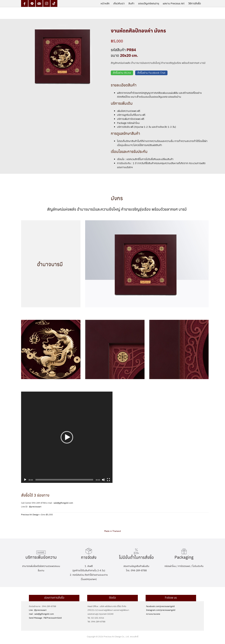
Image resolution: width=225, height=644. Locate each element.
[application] (67, 437)
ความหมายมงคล (153, 614)
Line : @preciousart (38, 610)
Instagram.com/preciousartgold (161, 610)
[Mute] (103, 480)
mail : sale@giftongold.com (41, 614)
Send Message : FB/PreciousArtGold (45, 618)
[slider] (64, 480)
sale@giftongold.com (63, 503)
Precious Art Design (30, 514)
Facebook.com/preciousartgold (160, 606)
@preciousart (35, 506)
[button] (67, 437)
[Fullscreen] (108, 480)
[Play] (25, 480)
